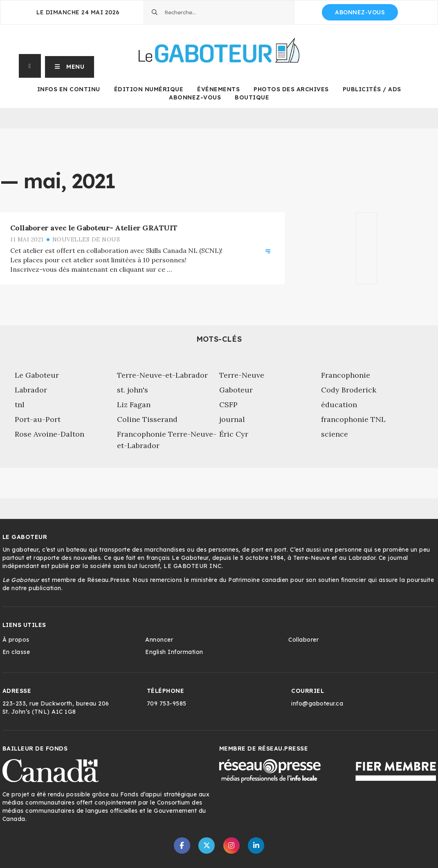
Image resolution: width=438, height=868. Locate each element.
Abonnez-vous (360, 12)
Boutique (252, 97)
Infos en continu (69, 89)
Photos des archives (291, 89)
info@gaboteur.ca (317, 703)
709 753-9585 (167, 703)
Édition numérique (149, 89)
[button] (70, 66)
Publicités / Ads (372, 89)
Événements (218, 89)
